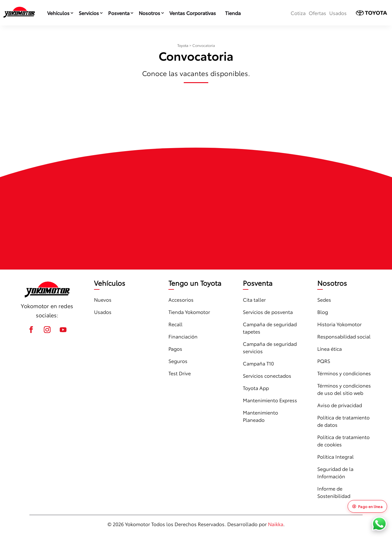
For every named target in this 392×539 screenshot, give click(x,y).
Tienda (233, 13)
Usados (338, 13)
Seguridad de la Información (335, 472)
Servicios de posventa (268, 312)
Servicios (89, 13)
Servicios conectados (267, 375)
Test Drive (180, 373)
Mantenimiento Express (270, 400)
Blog (323, 312)
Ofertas (317, 13)
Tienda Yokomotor (189, 312)
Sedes (324, 299)
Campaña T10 (258, 363)
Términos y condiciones (344, 373)
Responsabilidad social (344, 336)
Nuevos (103, 299)
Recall (175, 324)
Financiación (183, 336)
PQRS (324, 361)
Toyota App (256, 388)
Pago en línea (367, 506)
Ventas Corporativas (193, 13)
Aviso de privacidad (340, 405)
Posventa (119, 13)
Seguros (178, 361)
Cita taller (254, 299)
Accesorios (181, 299)
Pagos (175, 348)
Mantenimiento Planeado (260, 416)
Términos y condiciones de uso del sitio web (344, 389)
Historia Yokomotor (339, 324)
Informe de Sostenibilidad (334, 492)
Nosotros (149, 13)
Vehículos (58, 13)
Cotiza (298, 13)
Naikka (276, 524)
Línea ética (330, 348)
